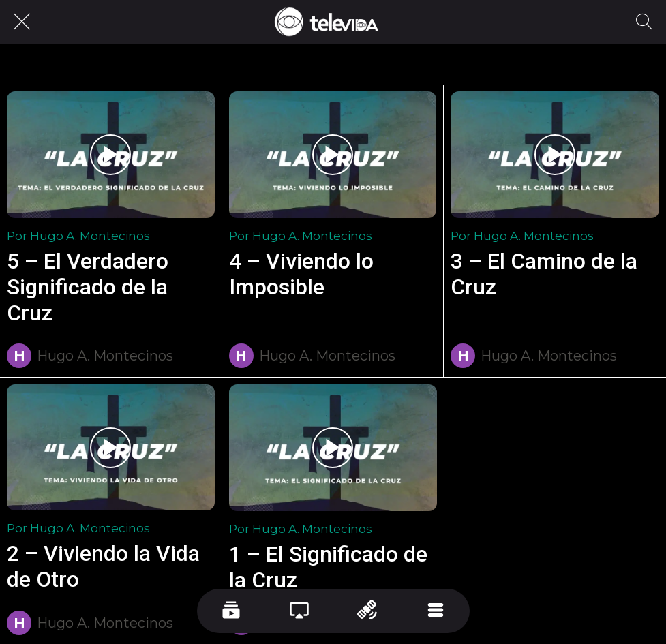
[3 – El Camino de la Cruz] (555, 155)
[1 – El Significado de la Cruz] (333, 448)
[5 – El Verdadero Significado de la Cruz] (111, 155)
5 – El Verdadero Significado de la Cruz (88, 287)
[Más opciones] (436, 611)
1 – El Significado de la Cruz (328, 567)
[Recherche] (644, 22)
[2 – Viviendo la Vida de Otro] (111, 448)
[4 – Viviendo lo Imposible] (333, 155)
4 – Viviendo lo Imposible (301, 274)
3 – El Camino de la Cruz (544, 274)
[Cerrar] (22, 22)
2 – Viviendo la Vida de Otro (103, 566)
